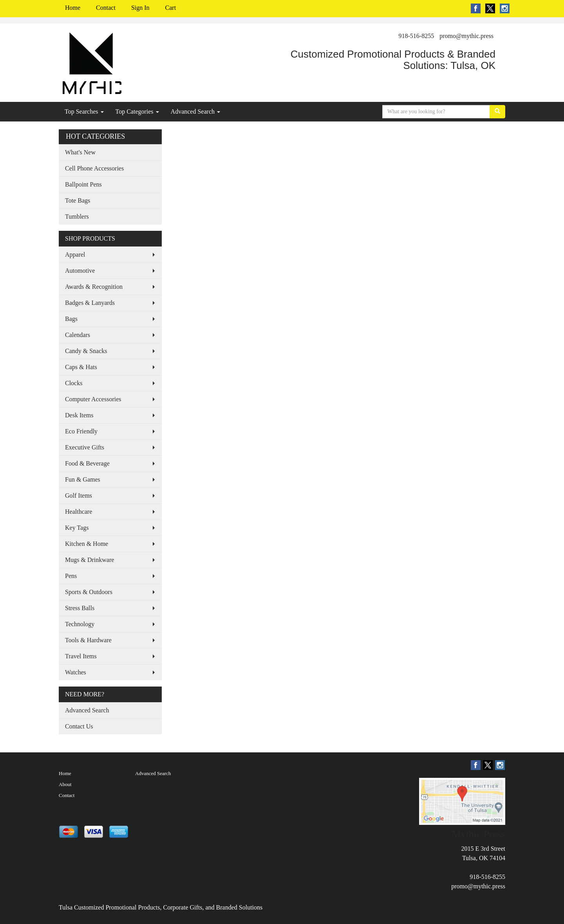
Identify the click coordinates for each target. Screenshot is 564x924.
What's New (80, 152)
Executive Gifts (85, 447)
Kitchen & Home (87, 544)
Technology (80, 624)
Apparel (75, 255)
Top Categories (137, 111)
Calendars (78, 335)
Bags (71, 319)
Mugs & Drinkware (89, 560)
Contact (106, 8)
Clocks (74, 383)
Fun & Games (83, 479)
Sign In (140, 8)
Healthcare (79, 512)
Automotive (80, 271)
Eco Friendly (81, 431)
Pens (71, 576)
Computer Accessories (93, 399)
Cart (171, 8)
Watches (76, 672)
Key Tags (77, 528)
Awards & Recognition (94, 287)
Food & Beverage (87, 463)
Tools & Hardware (88, 640)
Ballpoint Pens (83, 184)
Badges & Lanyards (90, 303)
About (65, 784)
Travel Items (81, 656)
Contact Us (79, 726)
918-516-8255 (417, 36)
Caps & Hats (81, 367)
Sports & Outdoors (89, 592)
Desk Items (79, 415)
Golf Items (79, 496)
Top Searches (84, 111)
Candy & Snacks (86, 351)
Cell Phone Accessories (94, 168)
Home (73, 8)
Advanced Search (195, 111)
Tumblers (77, 217)
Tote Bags (78, 200)
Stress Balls (80, 608)
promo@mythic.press (466, 36)
